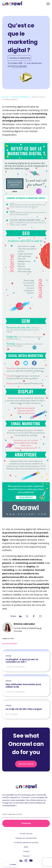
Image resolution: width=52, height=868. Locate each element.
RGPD (26, 847)
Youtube (31, 861)
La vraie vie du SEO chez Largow (24, 707)
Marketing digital (10, 643)
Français (26, 856)
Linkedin (21, 861)
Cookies (26, 851)
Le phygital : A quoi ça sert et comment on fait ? (26, 659)
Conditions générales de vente (26, 842)
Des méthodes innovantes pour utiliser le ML (26, 684)
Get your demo (26, 764)
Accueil (5, 97)
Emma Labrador (19, 66)
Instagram (26, 860)
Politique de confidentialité (26, 838)
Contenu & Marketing (19, 58)
